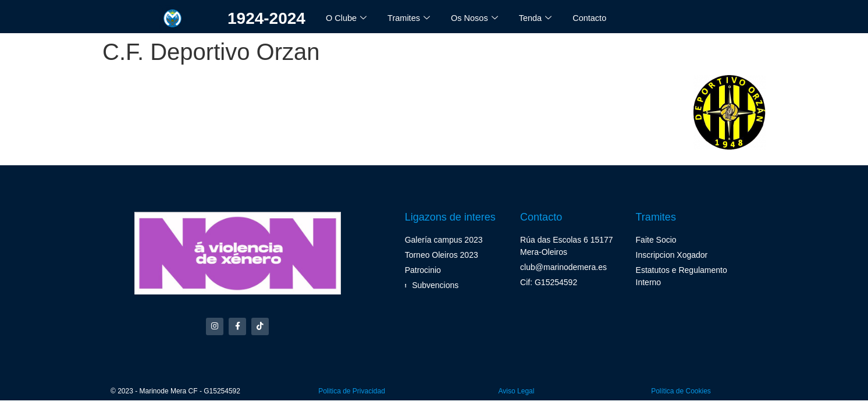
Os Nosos (477, 18)
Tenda (539, 18)
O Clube (347, 18)
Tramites (410, 18)
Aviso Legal (517, 393)
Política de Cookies (681, 393)
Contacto (594, 18)
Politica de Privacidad (352, 393)
